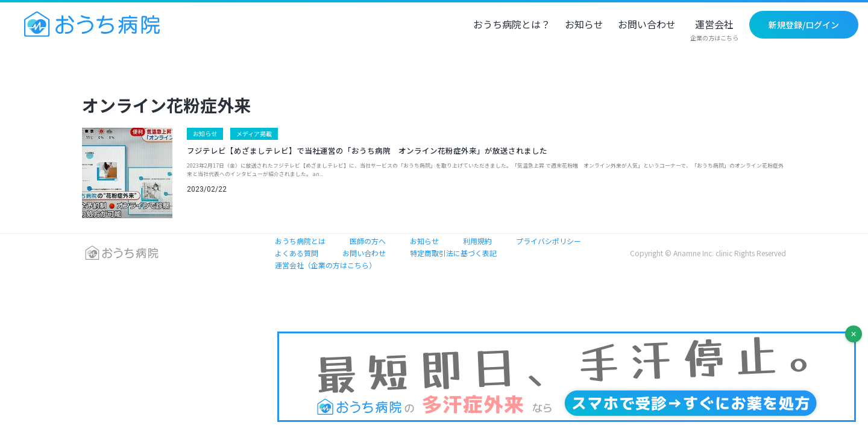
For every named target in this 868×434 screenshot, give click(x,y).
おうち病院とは (300, 241)
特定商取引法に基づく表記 (453, 253)
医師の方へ (368, 241)
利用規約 (477, 241)
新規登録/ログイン (804, 25)
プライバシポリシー (549, 241)
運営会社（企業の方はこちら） (325, 265)
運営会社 (714, 31)
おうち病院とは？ (512, 25)
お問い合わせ (647, 25)
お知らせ (584, 25)
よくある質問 (297, 253)
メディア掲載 (254, 134)
